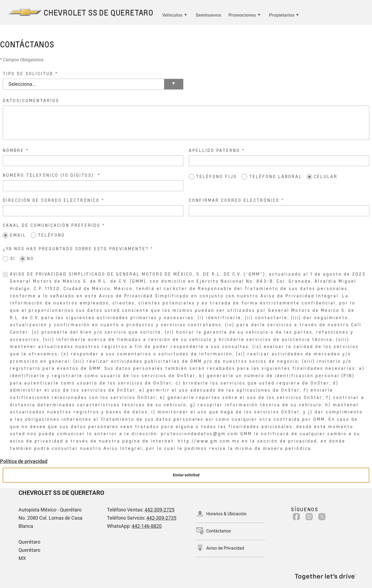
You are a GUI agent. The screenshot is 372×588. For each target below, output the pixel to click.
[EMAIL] (5, 235)
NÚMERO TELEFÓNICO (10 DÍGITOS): (49, 175)
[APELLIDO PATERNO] (279, 161)
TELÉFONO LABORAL (276, 176)
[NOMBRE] (93, 161)
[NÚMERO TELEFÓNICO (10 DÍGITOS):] (93, 186)
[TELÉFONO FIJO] (192, 177)
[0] (5, 275)
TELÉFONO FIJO (216, 176)
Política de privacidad (24, 461)
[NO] (23, 259)
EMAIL (18, 235)
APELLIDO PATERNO (214, 150)
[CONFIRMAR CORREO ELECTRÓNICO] (279, 211)
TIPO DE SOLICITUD (28, 73)
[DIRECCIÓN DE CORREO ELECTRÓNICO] (93, 211)
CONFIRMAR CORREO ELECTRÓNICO (234, 200)
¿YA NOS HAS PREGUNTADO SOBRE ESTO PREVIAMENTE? (76, 249)
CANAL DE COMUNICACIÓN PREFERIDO (52, 225)
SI (13, 258)
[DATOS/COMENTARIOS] (186, 123)
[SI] (5, 259)
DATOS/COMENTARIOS (31, 100)
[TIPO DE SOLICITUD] (93, 84)
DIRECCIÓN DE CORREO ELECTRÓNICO (51, 200)
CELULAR (326, 176)
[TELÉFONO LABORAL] (244, 177)
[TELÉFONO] (33, 235)
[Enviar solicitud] (186, 475)
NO (30, 258)
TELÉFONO (51, 235)
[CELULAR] (309, 177)
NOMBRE (13, 150)
